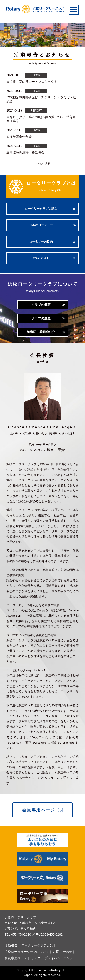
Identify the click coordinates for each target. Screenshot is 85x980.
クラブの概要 (41, 305)
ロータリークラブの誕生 (41, 209)
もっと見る (43, 163)
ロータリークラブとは (37, 945)
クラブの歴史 (41, 318)
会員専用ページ (39, 810)
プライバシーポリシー (60, 958)
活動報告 (11, 945)
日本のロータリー (41, 225)
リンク (36, 958)
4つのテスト (41, 258)
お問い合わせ (63, 952)
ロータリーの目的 (41, 242)
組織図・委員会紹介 (41, 332)
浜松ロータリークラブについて (27, 952)
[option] (42, 30)
